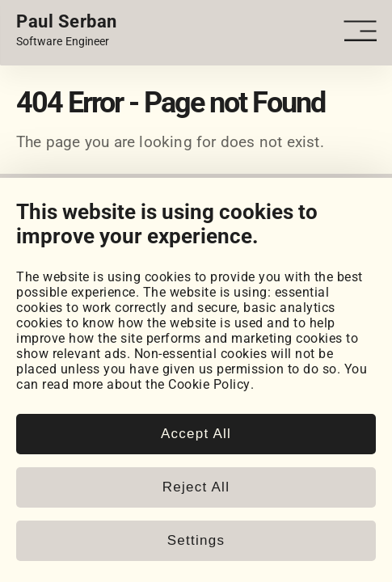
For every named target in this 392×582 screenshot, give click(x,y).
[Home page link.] (67, 31)
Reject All (196, 487)
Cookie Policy (209, 384)
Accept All (196, 434)
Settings (196, 540)
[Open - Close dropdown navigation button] (360, 31)
